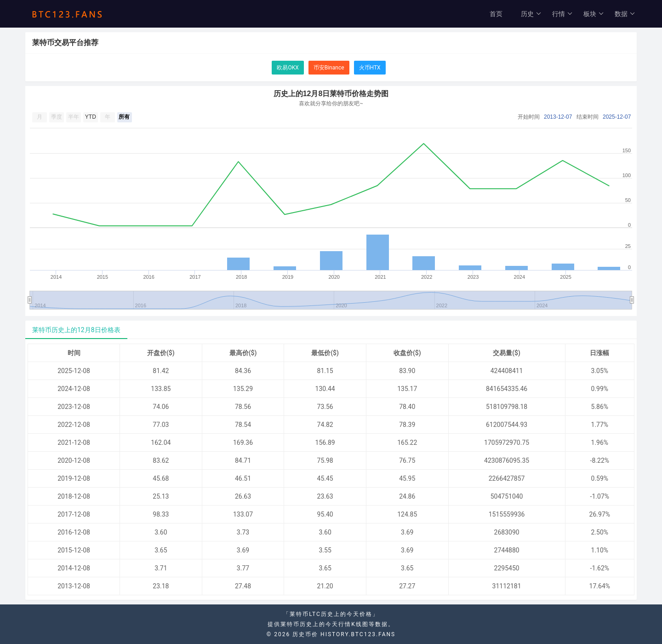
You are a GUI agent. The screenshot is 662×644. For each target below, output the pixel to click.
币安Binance (329, 68)
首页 (496, 14)
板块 (594, 14)
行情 (562, 14)
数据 (625, 14)
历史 (531, 14)
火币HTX (370, 68)
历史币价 (305, 634)
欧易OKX (288, 68)
